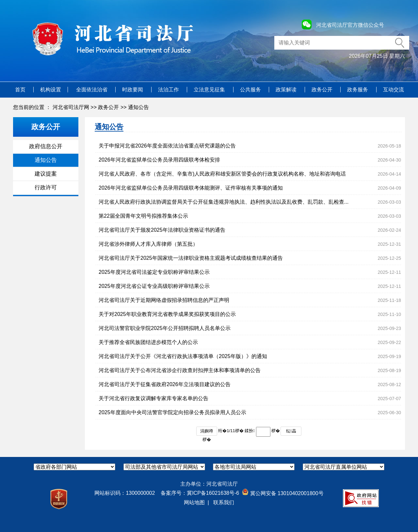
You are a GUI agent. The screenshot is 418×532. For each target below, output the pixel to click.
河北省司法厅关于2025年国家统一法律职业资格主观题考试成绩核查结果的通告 (191, 258)
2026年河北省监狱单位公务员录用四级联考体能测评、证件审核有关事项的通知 (191, 188)
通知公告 (138, 107)
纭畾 (291, 431)
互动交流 (394, 90)
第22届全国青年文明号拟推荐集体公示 (143, 216)
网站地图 (194, 502)
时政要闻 (133, 90)
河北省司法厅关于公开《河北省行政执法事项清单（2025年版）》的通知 (183, 356)
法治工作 (169, 90)
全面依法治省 (92, 90)
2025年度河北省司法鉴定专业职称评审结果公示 (154, 272)
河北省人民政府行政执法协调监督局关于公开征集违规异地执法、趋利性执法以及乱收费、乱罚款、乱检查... (224, 202)
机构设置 (51, 90)
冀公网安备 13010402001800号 (283, 493)
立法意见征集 (210, 90)
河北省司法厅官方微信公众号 (350, 25)
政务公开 (323, 90)
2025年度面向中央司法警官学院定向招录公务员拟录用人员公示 (172, 412)
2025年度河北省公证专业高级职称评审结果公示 (154, 286)
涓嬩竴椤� (207, 432)
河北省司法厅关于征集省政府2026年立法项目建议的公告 (165, 384)
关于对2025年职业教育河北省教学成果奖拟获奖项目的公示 (167, 314)
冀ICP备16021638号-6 (213, 493)
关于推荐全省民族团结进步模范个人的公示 (148, 342)
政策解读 (287, 90)
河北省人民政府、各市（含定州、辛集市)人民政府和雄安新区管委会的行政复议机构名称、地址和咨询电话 (222, 174)
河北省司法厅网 (71, 107)
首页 (21, 90)
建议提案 (46, 174)
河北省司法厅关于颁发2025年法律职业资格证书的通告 (162, 230)
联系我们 (224, 502)
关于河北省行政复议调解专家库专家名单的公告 (153, 398)
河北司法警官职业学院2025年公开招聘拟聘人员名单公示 (165, 328)
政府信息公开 (46, 146)
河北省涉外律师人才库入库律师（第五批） (148, 244)
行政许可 (46, 188)
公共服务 (251, 90)
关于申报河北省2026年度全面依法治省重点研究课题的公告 (167, 146)
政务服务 (358, 90)
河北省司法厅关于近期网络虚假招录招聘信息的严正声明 (164, 300)
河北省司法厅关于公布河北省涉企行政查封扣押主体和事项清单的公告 (180, 370)
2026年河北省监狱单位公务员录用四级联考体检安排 (159, 160)
